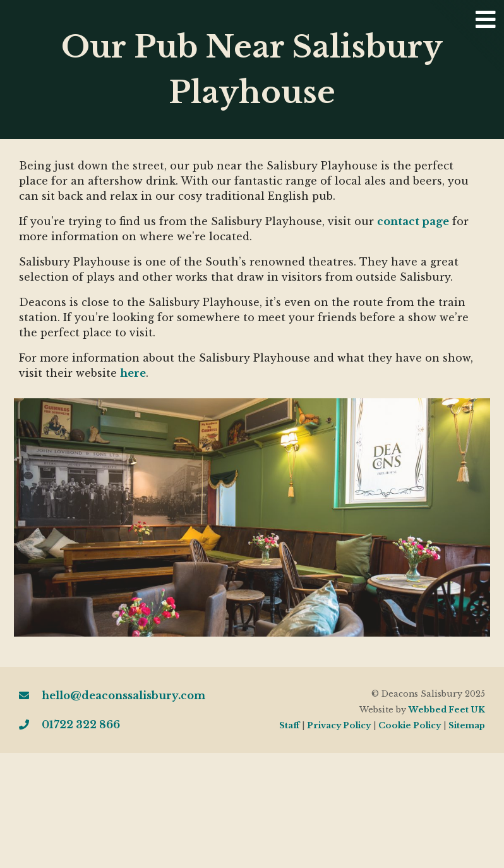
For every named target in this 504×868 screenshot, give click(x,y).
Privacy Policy (339, 725)
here (133, 373)
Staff (289, 725)
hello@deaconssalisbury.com (112, 695)
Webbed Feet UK (447, 710)
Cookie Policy (410, 725)
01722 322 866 (69, 724)
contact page (413, 221)
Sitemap (467, 725)
